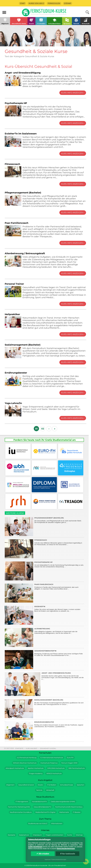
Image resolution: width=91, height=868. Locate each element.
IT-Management (22, 802)
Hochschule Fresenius (49, 763)
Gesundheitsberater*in (43, 807)
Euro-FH (70, 758)
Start (22, 3)
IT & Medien (52, 785)
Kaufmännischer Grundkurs (21, 812)
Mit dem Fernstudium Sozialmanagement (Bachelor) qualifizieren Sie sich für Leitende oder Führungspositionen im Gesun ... (44, 708)
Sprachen (81, 785)
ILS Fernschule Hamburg (27, 758)
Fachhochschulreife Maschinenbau (69, 807)
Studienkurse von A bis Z (38, 824)
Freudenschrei (60, 865)
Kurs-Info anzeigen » (73, 93)
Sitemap (68, 3)
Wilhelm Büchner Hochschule (25, 763)
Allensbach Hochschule (15, 768)
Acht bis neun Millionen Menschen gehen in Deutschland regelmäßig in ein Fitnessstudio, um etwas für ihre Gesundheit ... (44, 548)
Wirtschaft (50, 790)
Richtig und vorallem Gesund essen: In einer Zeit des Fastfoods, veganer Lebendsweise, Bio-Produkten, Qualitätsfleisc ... (44, 730)
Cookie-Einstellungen (35, 847)
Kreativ (41, 785)
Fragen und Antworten (55, 835)
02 (43, 429)
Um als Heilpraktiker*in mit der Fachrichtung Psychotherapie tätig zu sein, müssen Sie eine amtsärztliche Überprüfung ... (44, 570)
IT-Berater (77, 812)
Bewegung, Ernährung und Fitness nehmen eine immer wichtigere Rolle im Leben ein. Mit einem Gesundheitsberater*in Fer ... (44, 659)
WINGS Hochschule (54, 773)
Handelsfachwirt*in (39, 802)
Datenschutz (24, 835)
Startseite (19, 748)
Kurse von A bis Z (36, 3)
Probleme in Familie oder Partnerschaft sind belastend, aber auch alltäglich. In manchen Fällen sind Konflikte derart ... (44, 592)
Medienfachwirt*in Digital (45, 812)
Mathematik (64, 812)
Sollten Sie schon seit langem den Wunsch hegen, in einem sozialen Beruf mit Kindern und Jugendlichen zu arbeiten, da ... (44, 615)
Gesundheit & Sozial (48, 748)
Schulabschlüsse (67, 785)
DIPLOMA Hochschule (56, 768)
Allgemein (10, 785)
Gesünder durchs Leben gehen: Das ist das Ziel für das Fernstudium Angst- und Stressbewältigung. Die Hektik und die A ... (44, 684)
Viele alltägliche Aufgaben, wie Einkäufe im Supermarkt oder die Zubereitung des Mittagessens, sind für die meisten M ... (44, 637)
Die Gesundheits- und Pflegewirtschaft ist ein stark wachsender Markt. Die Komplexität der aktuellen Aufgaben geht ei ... (44, 526)
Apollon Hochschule (36, 768)
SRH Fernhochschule (77, 768)
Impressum (37, 835)
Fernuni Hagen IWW (69, 763)
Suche (70, 835)
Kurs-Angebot (32, 748)
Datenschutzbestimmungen (66, 849)
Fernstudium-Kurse (48, 12)
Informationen (57, 824)
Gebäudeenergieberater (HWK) (63, 802)
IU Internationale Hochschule (52, 758)
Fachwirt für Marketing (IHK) (19, 807)
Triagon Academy (36, 773)
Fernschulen (54, 3)
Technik (39, 790)
